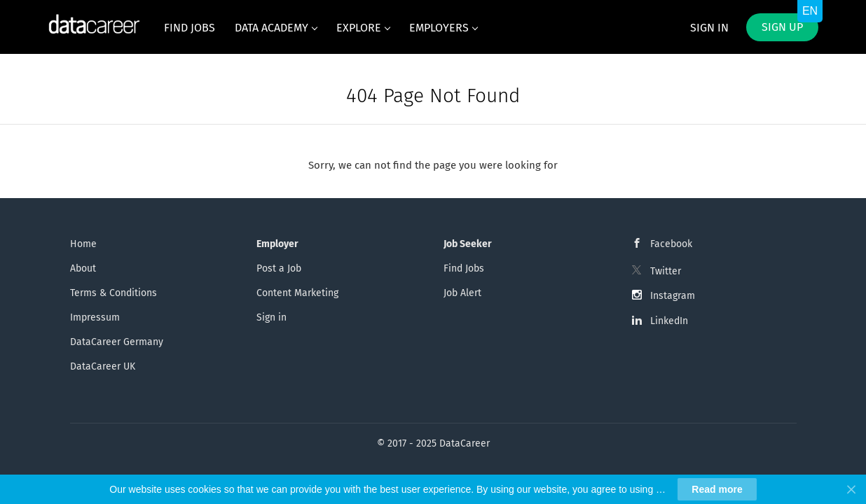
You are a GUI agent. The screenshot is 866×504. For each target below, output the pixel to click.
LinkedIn (669, 321)
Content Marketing (297, 293)
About (83, 268)
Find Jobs (464, 268)
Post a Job (279, 268)
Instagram (673, 296)
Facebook (671, 244)
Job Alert (462, 293)
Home (83, 244)
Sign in (709, 28)
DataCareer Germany (117, 342)
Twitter (666, 271)
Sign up (782, 27)
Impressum (95, 317)
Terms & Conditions (114, 293)
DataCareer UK (103, 366)
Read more (717, 489)
